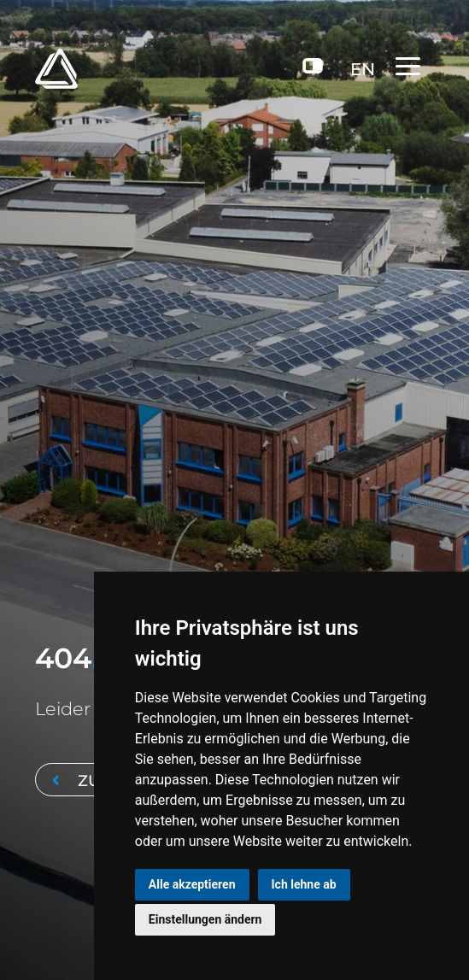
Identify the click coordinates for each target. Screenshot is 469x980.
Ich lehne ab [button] (304, 884)
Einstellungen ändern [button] (205, 919)
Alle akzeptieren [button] (192, 884)
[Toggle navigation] (415, 66)
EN (363, 69)
